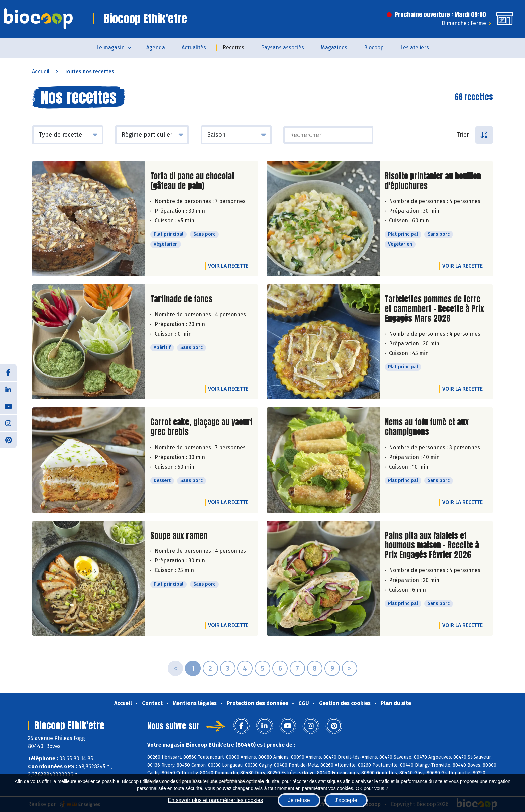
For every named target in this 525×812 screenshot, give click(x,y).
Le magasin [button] (110, 47)
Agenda (156, 47)
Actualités (194, 47)
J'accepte (346, 800)
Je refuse (299, 800)
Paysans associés (283, 47)
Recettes (234, 47)
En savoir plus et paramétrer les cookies (215, 800)
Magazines (334, 47)
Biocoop (374, 47)
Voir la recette (228, 266)
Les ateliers (415, 47)
